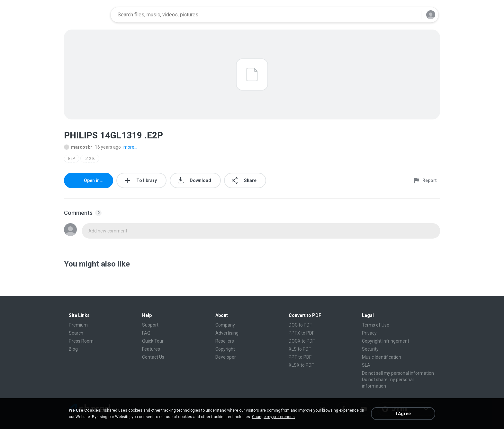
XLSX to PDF (301, 365)
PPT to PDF (300, 357)
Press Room (81, 341)
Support (150, 325)
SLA (366, 365)
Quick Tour (153, 341)
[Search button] (412, 15)
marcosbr (78, 147)
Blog (73, 349)
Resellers (225, 341)
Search (76, 333)
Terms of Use (376, 325)
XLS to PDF (300, 349)
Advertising (227, 333)
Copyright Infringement (386, 341)
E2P (72, 159)
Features (151, 349)
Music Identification (382, 357)
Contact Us (153, 357)
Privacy (369, 333)
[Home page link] (85, 15)
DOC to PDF (300, 325)
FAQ (146, 333)
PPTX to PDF (301, 333)
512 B (90, 159)
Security (370, 349)
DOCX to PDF (302, 341)
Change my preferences (273, 417)
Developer (226, 357)
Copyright (225, 349)
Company (225, 325)
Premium (78, 325)
